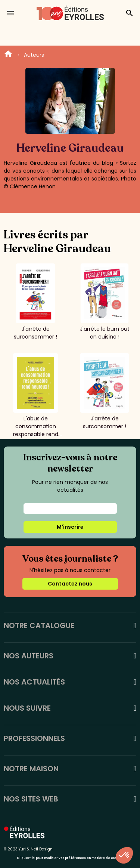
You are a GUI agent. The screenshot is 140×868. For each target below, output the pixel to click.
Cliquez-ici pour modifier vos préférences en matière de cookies (70, 858)
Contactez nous (70, 584)
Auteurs (34, 55)
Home (8, 55)
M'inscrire (70, 527)
